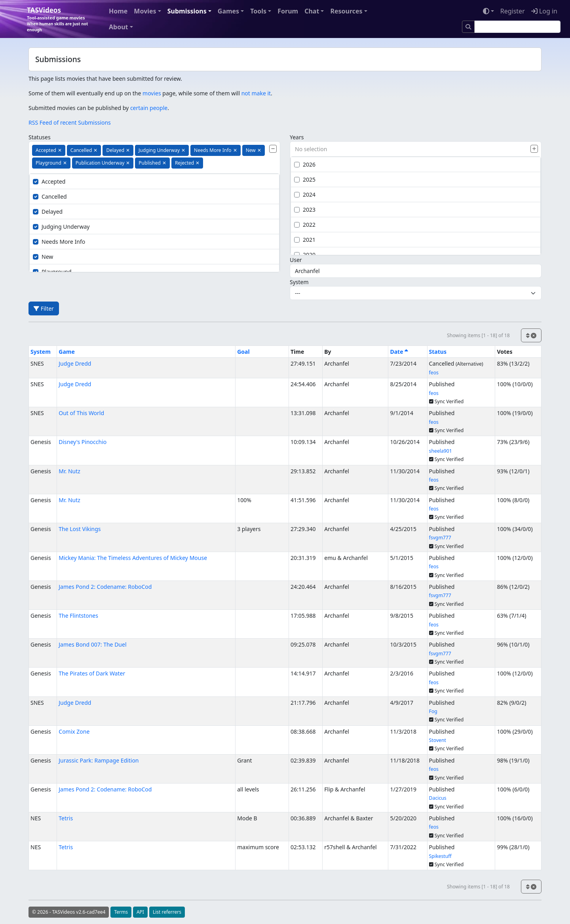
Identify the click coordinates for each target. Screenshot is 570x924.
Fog (433, 711)
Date (399, 352)
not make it (256, 93)
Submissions (187, 11)
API (140, 912)
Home (118, 11)
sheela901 (441, 451)
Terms (121, 912)
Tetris (66, 818)
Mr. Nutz (69, 471)
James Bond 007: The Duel (92, 644)
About (119, 27)
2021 (305, 240)
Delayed (48, 212)
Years (297, 137)
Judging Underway (61, 227)
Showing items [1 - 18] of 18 (478, 335)
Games (228, 11)
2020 (305, 255)
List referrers (167, 912)
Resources (346, 11)
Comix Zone (74, 731)
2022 (305, 225)
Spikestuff (440, 856)
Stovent (438, 740)
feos (434, 373)
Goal (243, 352)
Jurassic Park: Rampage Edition (99, 760)
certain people (149, 108)
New (43, 257)
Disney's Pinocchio (83, 442)
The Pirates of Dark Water (92, 673)
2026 (305, 164)
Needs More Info (59, 242)
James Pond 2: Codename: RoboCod (105, 587)
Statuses (40, 137)
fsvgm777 (440, 538)
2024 (305, 194)
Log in (544, 11)
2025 (305, 179)
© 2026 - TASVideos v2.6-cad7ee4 (69, 912)
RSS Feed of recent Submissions (70, 122)
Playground (52, 272)
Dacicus (438, 798)
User (296, 260)
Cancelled (50, 196)
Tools (258, 11)
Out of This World (81, 413)
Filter (44, 308)
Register (513, 11)
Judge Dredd (75, 363)
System (299, 282)
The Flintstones (78, 616)
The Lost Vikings (80, 529)
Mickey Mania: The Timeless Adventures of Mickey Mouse (133, 558)
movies (152, 93)
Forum (288, 11)
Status (438, 352)
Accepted (49, 181)
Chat (312, 11)
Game (67, 352)
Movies (145, 11)
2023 (305, 210)
